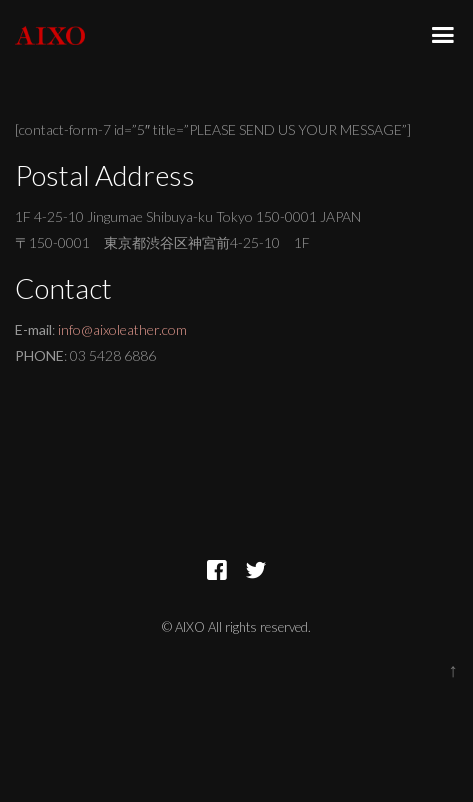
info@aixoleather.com (122, 329)
